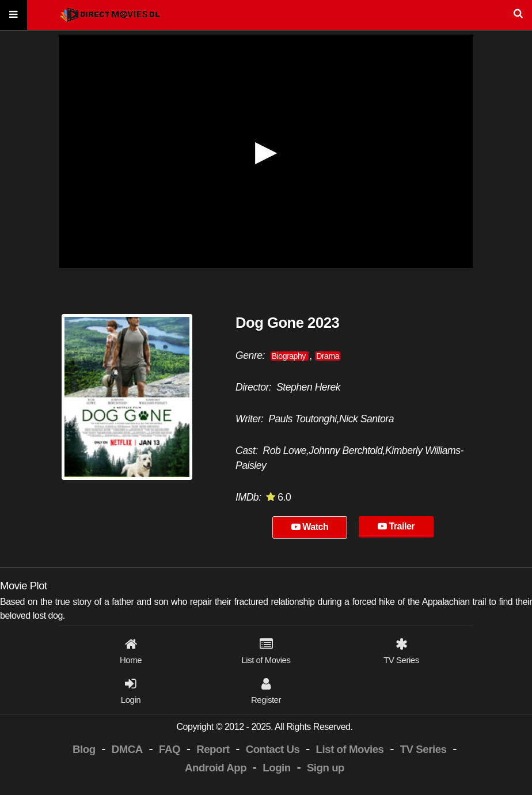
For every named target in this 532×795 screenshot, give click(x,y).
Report (213, 749)
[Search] (266, 15)
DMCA (127, 749)
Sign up (326, 768)
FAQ (170, 749)
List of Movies (350, 749)
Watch (310, 527)
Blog (84, 749)
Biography (290, 356)
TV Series (423, 749)
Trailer (396, 526)
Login (276, 768)
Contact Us (273, 749)
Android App (216, 768)
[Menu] (14, 15)
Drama (328, 356)
